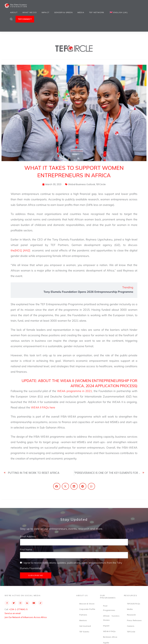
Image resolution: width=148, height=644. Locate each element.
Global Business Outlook (82, 184)
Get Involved (85, 626)
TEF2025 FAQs (134, 604)
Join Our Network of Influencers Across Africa (26, 617)
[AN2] (27, 250)
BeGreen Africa (110, 637)
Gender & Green (63, 12)
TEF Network (97, 12)
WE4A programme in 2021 (75, 391)
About (14, 12)
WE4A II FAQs (109, 631)
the (13, 250)
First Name (26, 549)
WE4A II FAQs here (43, 407)
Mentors (83, 620)
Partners (83, 615)
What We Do (30, 12)
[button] (57, 486)
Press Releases (134, 620)
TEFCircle (101, 184)
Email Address (28, 536)
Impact (45, 12)
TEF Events (84, 632)
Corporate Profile (87, 609)
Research (131, 615)
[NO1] (18, 250)
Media (81, 12)
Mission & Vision (87, 604)
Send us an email (13, 613)
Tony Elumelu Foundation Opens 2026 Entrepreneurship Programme (88, 292)
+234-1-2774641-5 (18, 609)
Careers (131, 626)
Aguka (106, 643)
